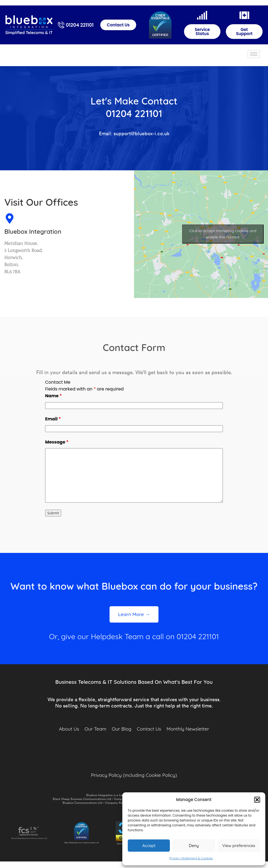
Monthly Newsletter (188, 729)
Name (54, 396)
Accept (149, 846)
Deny (194, 846)
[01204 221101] (61, 25)
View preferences (239, 846)
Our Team (95, 729)
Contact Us (149, 729)
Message (57, 442)
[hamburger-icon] (254, 54)
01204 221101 (80, 25)
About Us (69, 729)
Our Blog (121, 729)
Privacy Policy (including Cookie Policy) (134, 775)
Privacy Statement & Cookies (191, 858)
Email (53, 419)
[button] (257, 800)
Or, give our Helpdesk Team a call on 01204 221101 (134, 636)
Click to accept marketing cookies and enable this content (223, 226)
